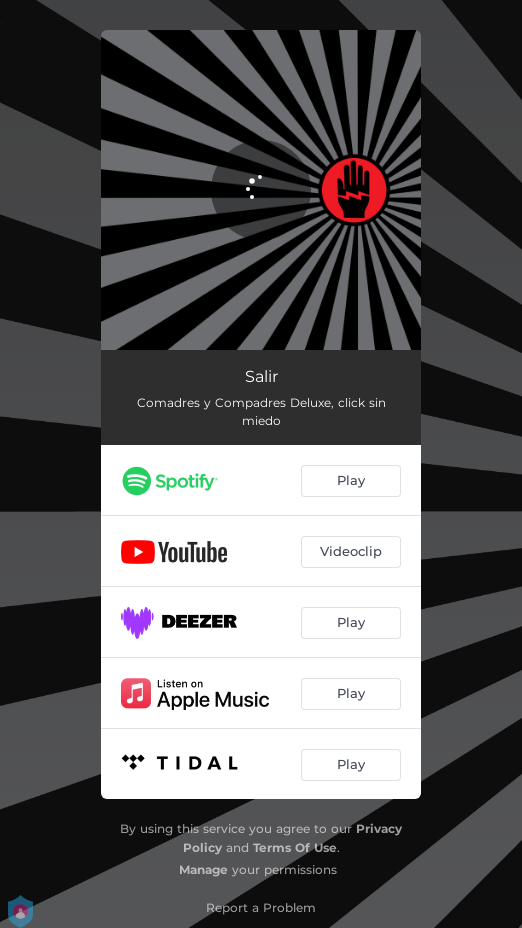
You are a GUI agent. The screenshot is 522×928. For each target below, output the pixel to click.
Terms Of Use (295, 847)
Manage (203, 869)
